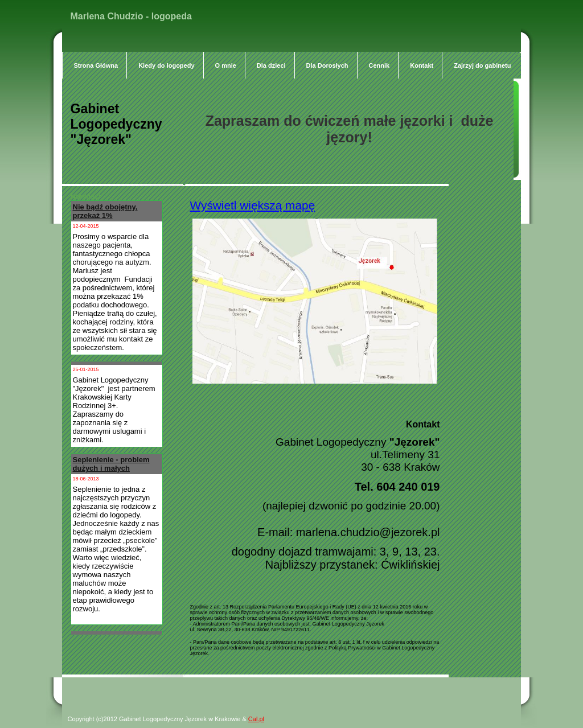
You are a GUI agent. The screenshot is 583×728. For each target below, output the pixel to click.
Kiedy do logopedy (166, 65)
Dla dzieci (271, 65)
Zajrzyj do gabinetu (483, 65)
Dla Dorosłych (327, 65)
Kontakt (422, 65)
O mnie (226, 65)
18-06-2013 (86, 479)
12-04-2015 (86, 226)
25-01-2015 (86, 369)
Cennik (379, 65)
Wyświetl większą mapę (253, 205)
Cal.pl (256, 719)
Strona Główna (96, 65)
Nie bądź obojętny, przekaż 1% (105, 211)
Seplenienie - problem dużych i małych (111, 464)
